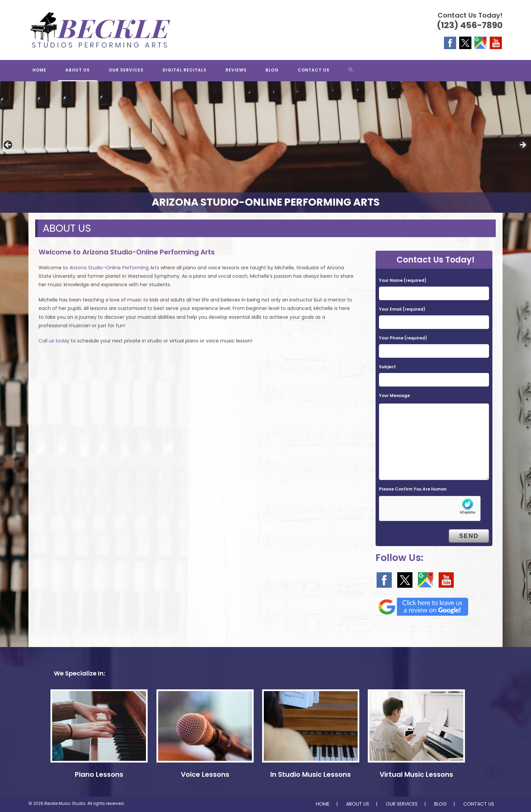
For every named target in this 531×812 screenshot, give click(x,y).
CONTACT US (479, 804)
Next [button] (523, 145)
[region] (265, 147)
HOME (323, 804)
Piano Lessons (99, 774)
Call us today (54, 341)
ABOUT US (358, 804)
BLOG (440, 804)
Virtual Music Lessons (416, 774)
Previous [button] (8, 145)
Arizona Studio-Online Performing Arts (114, 268)
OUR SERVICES (402, 804)
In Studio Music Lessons (311, 774)
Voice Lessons (205, 774)
